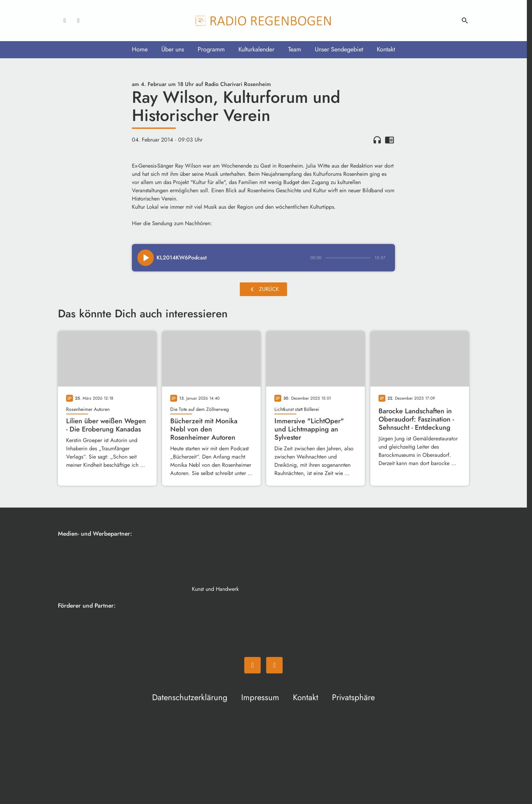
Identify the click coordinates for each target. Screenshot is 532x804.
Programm (211, 49)
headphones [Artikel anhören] (377, 140)
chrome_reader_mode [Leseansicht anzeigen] (389, 140)
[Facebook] (65, 21)
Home (140, 49)
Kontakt (386, 49)
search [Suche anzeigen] (465, 21)
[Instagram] (78, 21)
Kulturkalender (256, 49)
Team (295, 49)
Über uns (173, 49)
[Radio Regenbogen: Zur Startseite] (263, 21)
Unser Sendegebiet (339, 49)
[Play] (146, 258)
